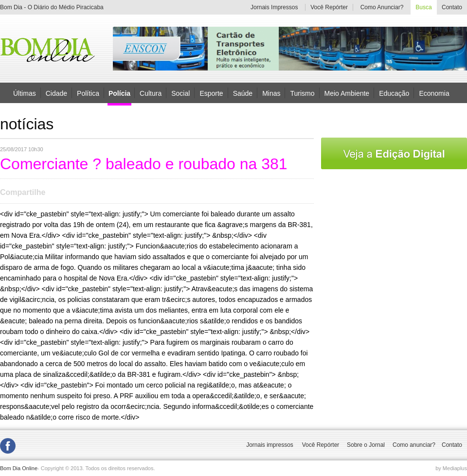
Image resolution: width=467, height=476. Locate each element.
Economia (434, 93)
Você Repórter (329, 7)
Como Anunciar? (382, 7)
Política (88, 93)
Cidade (56, 93)
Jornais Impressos (274, 7)
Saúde (243, 93)
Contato (452, 7)
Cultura (151, 93)
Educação (394, 93)
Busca (423, 7)
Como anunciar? (414, 445)
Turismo (302, 93)
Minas (271, 93)
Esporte (211, 93)
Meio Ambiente (347, 93)
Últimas (25, 93)
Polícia (119, 93)
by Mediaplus (451, 468)
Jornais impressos (270, 445)
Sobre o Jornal (366, 445)
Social (180, 93)
